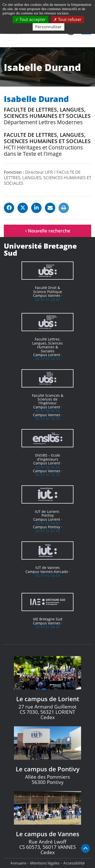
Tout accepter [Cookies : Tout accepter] (31, 19)
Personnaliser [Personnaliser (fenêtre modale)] (49, 27)
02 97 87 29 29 (48, 359)
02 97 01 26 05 (48, 627)
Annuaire (18, 863)
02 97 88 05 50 (48, 411)
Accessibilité (74, 863)
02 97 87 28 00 (48, 523)
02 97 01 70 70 (48, 419)
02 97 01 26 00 (48, 299)
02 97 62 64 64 (48, 575)
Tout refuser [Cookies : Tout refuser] (68, 19)
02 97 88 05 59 (48, 467)
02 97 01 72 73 (48, 475)
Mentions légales (45, 863)
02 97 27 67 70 (48, 531)
